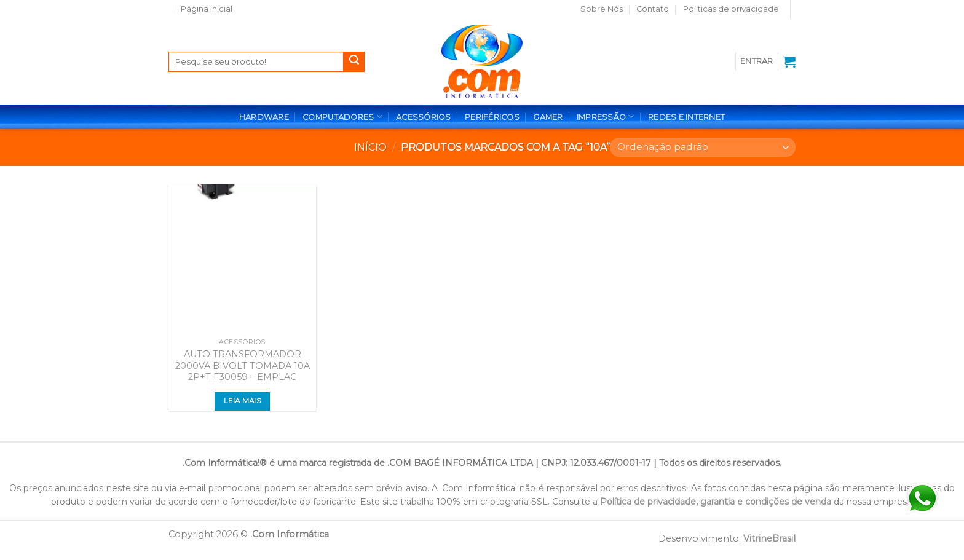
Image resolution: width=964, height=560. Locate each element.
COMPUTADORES (342, 116)
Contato (653, 9)
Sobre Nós (602, 9)
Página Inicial (207, 9)
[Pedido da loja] (703, 147)
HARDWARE (264, 117)
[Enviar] (354, 62)
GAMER (548, 117)
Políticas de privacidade (731, 9)
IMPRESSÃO (606, 116)
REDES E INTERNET (686, 117)
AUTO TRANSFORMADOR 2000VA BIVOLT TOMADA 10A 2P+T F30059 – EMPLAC (243, 365)
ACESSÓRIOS (424, 117)
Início (370, 147)
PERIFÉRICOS (492, 117)
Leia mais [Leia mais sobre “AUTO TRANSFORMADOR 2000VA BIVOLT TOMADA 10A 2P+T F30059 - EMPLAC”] (242, 401)
